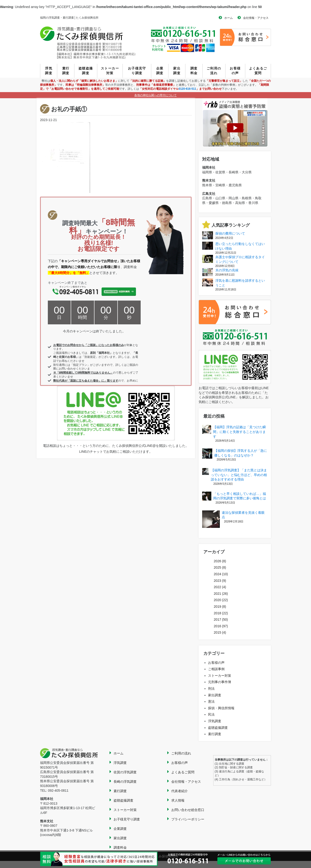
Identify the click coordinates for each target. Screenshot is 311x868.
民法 (211, 714)
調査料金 (194, 71)
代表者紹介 (180, 791)
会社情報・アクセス (256, 18)
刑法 (211, 689)
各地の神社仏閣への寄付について (155, 95)
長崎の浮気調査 (125, 782)
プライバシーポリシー (188, 819)
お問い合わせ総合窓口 (188, 810)
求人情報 (178, 800)
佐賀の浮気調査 (125, 772)
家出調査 (177, 71)
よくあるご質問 (258, 71)
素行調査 (66, 71)
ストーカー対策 (110, 71)
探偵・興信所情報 (221, 708)
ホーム (229, 18)
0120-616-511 (187, 89)
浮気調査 (49, 71)
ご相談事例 (216, 669)
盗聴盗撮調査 (86, 71)
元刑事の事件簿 (220, 682)
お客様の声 (235, 71)
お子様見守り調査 (137, 71)
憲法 (211, 701)
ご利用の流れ (214, 71)
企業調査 (160, 71)
